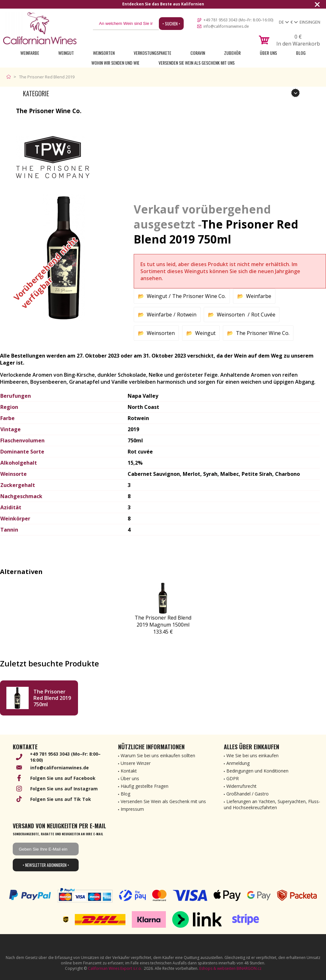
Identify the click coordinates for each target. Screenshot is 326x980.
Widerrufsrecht (241, 786)
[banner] (40, 28)
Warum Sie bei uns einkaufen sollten (158, 755)
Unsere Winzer (136, 763)
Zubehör (232, 53)
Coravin (198, 53)
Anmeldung (238, 763)
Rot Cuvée (263, 315)
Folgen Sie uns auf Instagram (64, 789)
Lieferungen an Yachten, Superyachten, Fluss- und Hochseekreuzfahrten (272, 804)
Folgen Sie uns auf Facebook (63, 778)
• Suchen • (171, 24)
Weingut (66, 53)
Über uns (268, 53)
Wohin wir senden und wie (115, 63)
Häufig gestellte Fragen (145, 786)
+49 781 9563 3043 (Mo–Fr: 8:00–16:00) (238, 20)
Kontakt (129, 771)
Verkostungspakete (152, 53)
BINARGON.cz (249, 968)
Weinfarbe (30, 53)
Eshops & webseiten (217, 968)
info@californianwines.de (226, 26)
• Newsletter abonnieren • (46, 865)
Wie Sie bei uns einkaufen (252, 755)
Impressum (132, 809)
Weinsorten (104, 53)
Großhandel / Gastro (248, 794)
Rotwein (187, 315)
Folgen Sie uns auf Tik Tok (61, 799)
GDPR (233, 778)
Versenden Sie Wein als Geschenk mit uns (197, 63)
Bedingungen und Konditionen (257, 771)
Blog (301, 53)
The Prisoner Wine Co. (199, 296)
